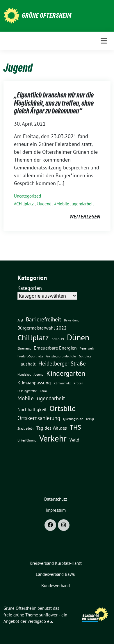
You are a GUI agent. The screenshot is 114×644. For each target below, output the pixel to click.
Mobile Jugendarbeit (75, 204)
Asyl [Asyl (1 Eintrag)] (20, 320)
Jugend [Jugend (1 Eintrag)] (39, 375)
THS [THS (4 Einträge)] (75, 427)
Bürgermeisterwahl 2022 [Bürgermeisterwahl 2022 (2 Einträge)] (42, 328)
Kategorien (30, 288)
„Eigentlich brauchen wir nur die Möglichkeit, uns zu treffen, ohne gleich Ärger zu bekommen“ (54, 103)
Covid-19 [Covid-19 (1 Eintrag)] (58, 339)
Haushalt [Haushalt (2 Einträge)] (26, 364)
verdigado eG (40, 621)
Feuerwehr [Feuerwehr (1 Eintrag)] (87, 348)
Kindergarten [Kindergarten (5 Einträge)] (66, 373)
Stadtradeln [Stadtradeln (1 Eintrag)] (25, 428)
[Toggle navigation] (104, 41)
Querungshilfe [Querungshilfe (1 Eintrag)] (73, 419)
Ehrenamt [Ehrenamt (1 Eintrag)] (24, 348)
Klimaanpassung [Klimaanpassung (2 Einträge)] (34, 383)
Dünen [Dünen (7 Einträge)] (78, 337)
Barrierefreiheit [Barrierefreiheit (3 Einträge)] (43, 319)
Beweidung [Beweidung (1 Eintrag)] (72, 320)
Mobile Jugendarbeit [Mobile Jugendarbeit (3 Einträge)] (41, 398)
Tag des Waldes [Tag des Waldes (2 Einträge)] (52, 428)
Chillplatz (25, 204)
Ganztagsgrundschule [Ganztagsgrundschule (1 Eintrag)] (61, 356)
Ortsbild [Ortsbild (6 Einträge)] (63, 408)
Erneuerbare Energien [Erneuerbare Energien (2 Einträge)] (55, 348)
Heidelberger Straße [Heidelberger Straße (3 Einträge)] (62, 363)
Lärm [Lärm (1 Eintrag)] (43, 391)
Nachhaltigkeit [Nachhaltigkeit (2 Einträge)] (32, 409)
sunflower (48, 615)
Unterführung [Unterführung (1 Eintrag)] (27, 440)
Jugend (45, 204)
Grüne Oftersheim (47, 15)
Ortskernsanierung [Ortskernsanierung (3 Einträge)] (39, 418)
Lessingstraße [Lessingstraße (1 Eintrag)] (27, 391)
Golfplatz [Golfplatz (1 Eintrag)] (85, 356)
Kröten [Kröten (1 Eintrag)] (78, 383)
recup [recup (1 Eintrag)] (90, 419)
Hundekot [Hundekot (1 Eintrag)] (24, 375)
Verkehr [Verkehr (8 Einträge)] (53, 438)
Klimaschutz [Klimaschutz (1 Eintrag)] (62, 383)
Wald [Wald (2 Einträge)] (74, 440)
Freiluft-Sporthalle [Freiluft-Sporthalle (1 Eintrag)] (30, 356)
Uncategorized (27, 196)
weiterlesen (85, 217)
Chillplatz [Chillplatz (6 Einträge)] (33, 337)
